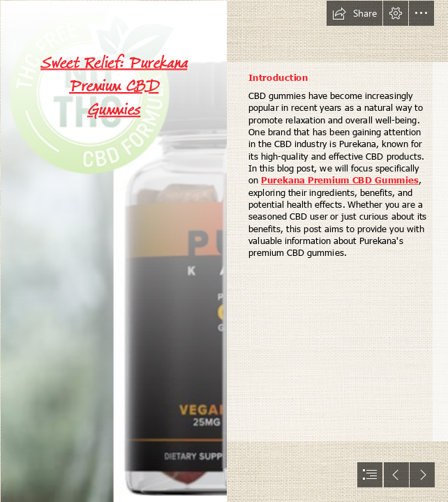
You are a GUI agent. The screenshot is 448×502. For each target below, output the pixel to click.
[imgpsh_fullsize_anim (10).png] (113, 251)
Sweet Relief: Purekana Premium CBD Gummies (114, 86)
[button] (354, 13)
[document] (224, 251)
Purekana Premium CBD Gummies (340, 180)
